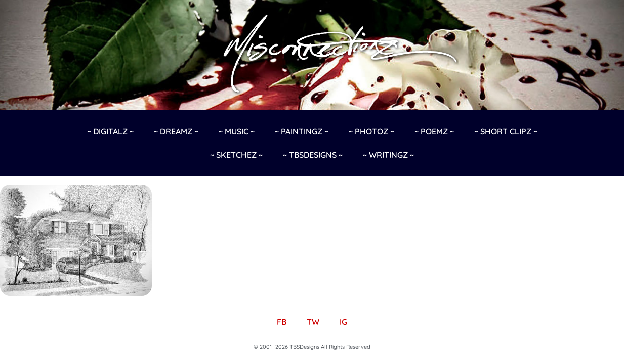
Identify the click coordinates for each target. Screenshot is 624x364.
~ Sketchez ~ (236, 155)
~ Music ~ (237, 131)
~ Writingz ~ (388, 155)
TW (313, 322)
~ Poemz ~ (434, 131)
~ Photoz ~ (371, 131)
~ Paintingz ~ (302, 131)
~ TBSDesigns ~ (313, 155)
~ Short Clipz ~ (506, 131)
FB (282, 322)
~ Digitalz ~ (110, 131)
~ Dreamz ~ (176, 131)
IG (343, 322)
